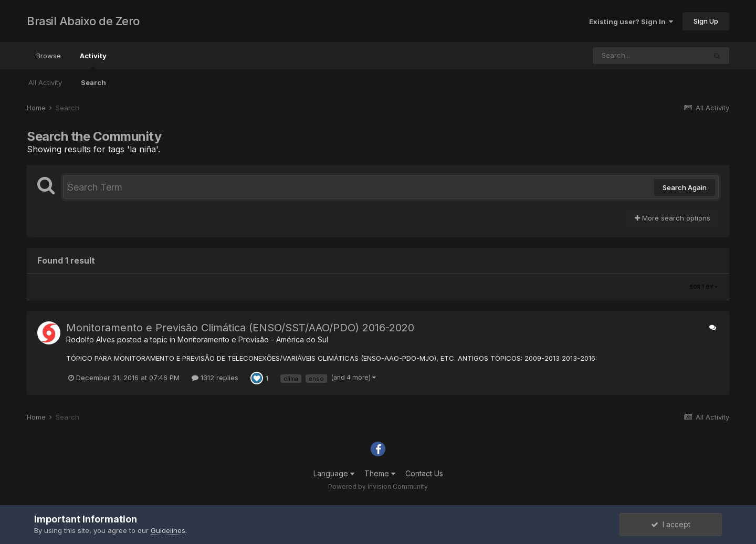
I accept (671, 524)
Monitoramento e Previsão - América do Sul (253, 339)
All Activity (45, 82)
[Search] (649, 56)
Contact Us (424, 473)
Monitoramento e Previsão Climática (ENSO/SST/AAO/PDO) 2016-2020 (240, 328)
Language (334, 473)
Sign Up (706, 21)
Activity (93, 60)
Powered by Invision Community (378, 487)
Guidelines (168, 530)
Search (93, 82)
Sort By (703, 287)
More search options (673, 218)
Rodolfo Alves (91, 339)
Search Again (685, 187)
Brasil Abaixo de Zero (83, 21)
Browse (49, 56)
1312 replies (215, 378)
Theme (380, 473)
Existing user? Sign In (631, 22)
